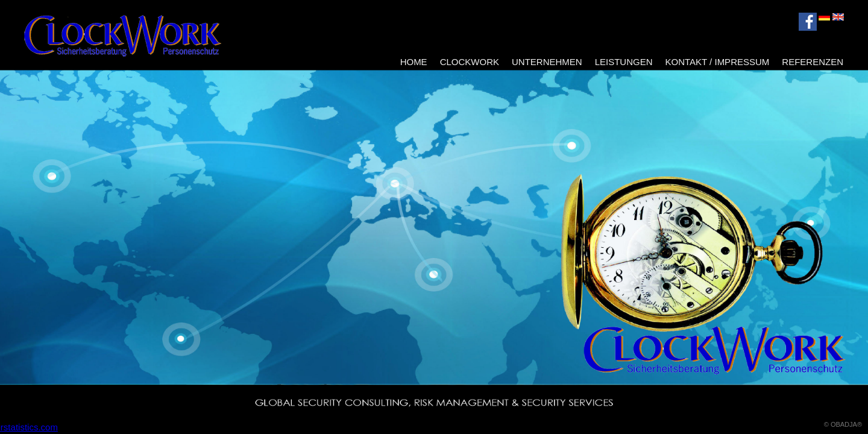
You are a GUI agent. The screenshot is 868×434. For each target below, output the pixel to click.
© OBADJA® (843, 424)
